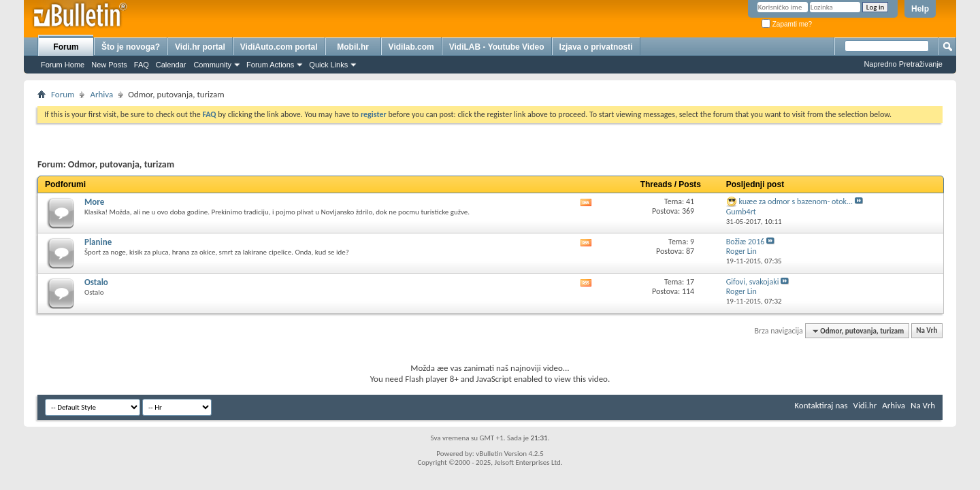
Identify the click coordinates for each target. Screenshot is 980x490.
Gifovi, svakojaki (753, 282)
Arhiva (101, 94)
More (94, 202)
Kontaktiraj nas (821, 405)
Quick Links (328, 65)
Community (212, 65)
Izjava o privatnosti (596, 47)
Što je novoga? (131, 47)
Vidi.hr (865, 405)
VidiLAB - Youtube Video (497, 47)
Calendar (171, 65)
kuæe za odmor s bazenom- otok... (796, 201)
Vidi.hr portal (200, 47)
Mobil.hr (353, 47)
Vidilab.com (411, 47)
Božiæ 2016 (746, 242)
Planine (98, 242)
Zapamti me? (787, 24)
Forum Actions (270, 65)
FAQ (142, 65)
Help (920, 9)
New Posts (109, 65)
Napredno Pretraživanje (903, 64)
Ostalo (96, 282)
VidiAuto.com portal (279, 47)
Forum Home (63, 65)
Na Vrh (927, 331)
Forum (66, 47)
